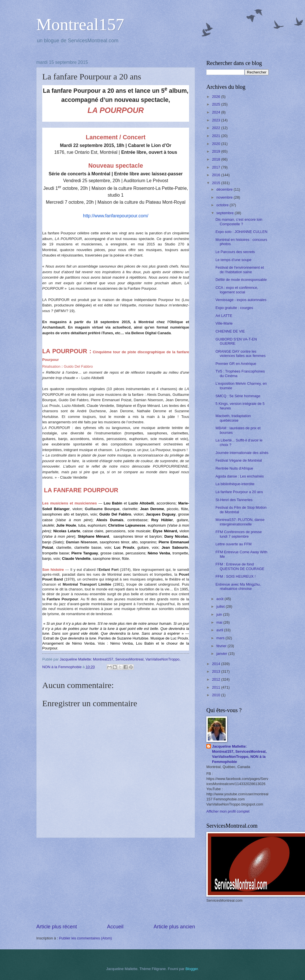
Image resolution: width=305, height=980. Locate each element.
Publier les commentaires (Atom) (85, 938)
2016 (217, 175)
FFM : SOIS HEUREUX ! (236, 576)
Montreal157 (80, 24)
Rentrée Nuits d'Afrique (234, 468)
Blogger (192, 969)
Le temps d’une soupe (233, 260)
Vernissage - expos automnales (241, 300)
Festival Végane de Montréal (239, 460)
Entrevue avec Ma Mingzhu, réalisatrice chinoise (238, 586)
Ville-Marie (224, 323)
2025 (217, 104)
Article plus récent (57, 927)
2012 (217, 679)
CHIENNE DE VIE (230, 331)
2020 (217, 144)
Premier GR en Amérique (236, 364)
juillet (221, 606)
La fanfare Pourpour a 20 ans (239, 492)
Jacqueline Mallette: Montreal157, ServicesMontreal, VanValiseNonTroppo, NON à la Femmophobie (239, 754)
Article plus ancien (174, 927)
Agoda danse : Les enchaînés (240, 476)
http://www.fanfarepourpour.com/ (116, 216)
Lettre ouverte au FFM (233, 544)
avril (220, 630)
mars (221, 638)
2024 (217, 112)
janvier (222, 654)
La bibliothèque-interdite (235, 484)
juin (220, 614)
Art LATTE (224, 316)
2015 (217, 183)
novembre (225, 197)
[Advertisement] (116, 881)
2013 (217, 671)
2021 (217, 136)
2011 (217, 687)
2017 (217, 167)
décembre (225, 189)
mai (220, 622)
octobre (223, 205)
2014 (217, 664)
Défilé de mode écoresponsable (241, 280)
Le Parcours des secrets (235, 252)
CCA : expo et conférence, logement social (237, 290)
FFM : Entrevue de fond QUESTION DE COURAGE (240, 566)
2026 (217, 97)
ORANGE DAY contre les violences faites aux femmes (241, 354)
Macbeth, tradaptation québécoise (233, 418)
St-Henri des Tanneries (234, 500)
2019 (217, 151)
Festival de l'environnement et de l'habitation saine (240, 270)
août (220, 599)
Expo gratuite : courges (234, 308)
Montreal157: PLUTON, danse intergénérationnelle (240, 522)
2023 (217, 120)
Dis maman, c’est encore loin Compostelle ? (239, 222)
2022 (217, 128)
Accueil (115, 927)
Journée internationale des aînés (242, 453)
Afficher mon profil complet (228, 811)
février (222, 646)
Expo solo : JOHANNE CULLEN (241, 232)
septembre (225, 213)
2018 (217, 159)
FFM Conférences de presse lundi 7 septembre (239, 534)
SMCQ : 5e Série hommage (238, 396)
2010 (217, 695)
